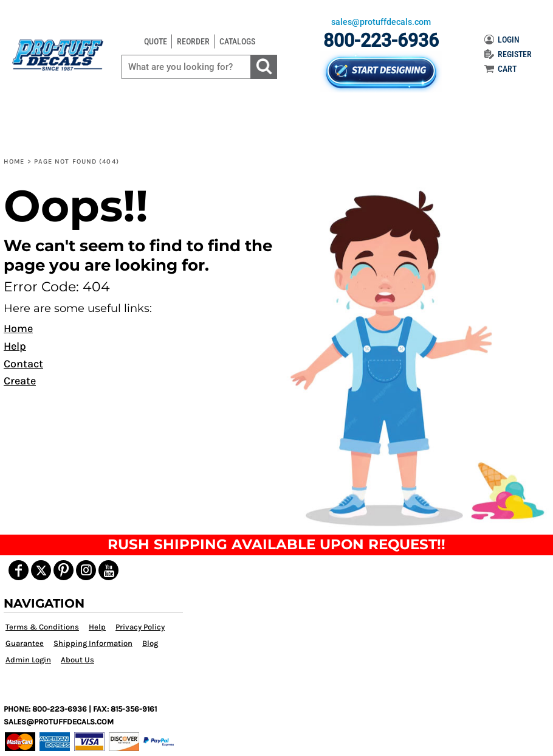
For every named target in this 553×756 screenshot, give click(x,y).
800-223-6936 (381, 40)
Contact (23, 364)
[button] (414, 357)
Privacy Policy (140, 627)
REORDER (193, 41)
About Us (77, 660)
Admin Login (28, 660)
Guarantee (25, 643)
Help (15, 346)
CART (500, 69)
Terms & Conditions (42, 627)
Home (14, 161)
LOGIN (502, 40)
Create (20, 381)
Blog (150, 643)
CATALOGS (237, 41)
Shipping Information (93, 643)
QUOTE (156, 41)
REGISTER (508, 54)
